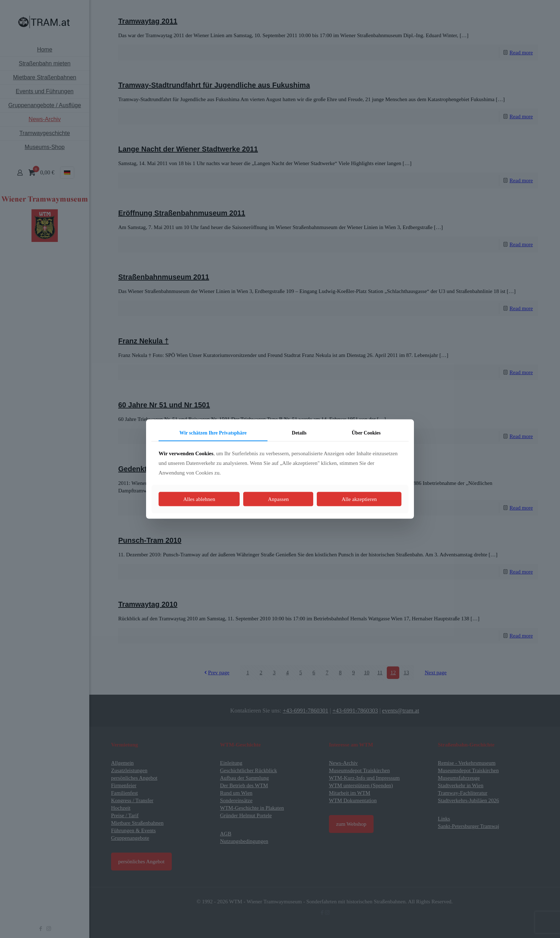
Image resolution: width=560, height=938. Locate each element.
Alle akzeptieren (359, 499)
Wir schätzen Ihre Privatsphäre (213, 433)
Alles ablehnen (199, 499)
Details (299, 433)
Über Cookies (366, 433)
